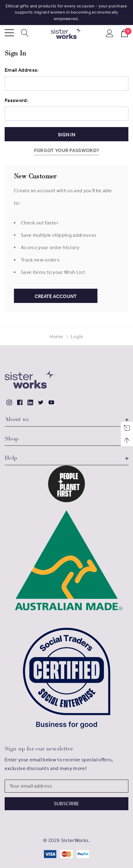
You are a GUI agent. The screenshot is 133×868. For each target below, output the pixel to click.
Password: (16, 100)
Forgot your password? (67, 150)
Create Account (56, 296)
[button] (67, 484)
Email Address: (21, 70)
